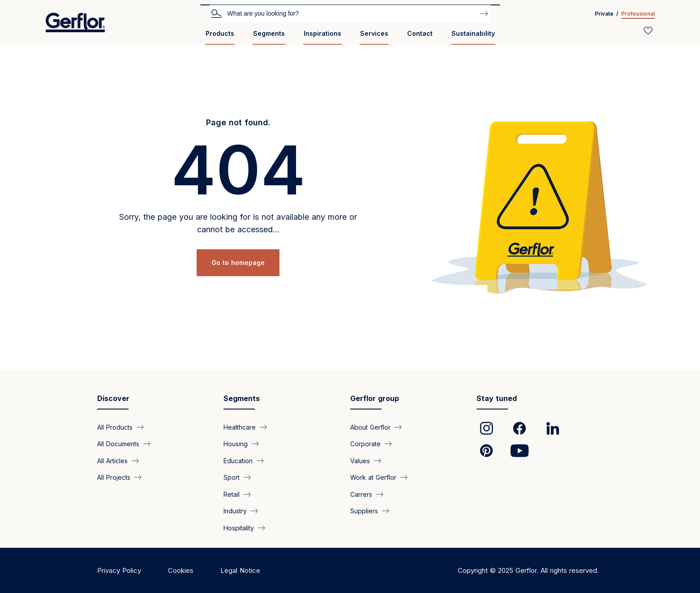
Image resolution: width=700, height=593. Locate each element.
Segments (269, 33)
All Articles (112, 460)
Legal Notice (240, 570)
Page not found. (238, 122)
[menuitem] (220, 37)
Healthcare (240, 427)
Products (220, 33)
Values (360, 460)
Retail (232, 494)
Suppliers (364, 511)
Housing (236, 444)
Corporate (365, 444)
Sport (232, 477)
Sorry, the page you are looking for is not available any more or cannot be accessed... (238, 223)
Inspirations (322, 33)
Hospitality (239, 527)
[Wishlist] (648, 30)
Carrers (361, 494)
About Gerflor (370, 427)
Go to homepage (238, 262)
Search (216, 13)
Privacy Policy (119, 570)
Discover (113, 398)
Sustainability (473, 33)
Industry (235, 511)
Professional (638, 14)
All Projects (114, 477)
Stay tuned (497, 398)
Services (374, 33)
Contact (420, 33)
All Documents (118, 444)
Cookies (181, 570)
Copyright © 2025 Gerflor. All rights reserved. (528, 570)
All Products (115, 427)
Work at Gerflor (373, 477)
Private (604, 14)
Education (238, 460)
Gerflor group (375, 398)
